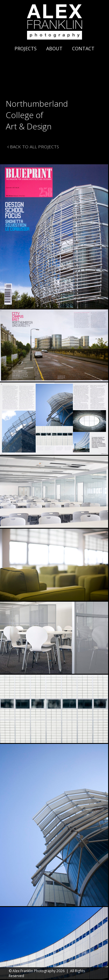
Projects (26, 49)
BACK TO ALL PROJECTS (33, 147)
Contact (83, 49)
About (54, 49)
